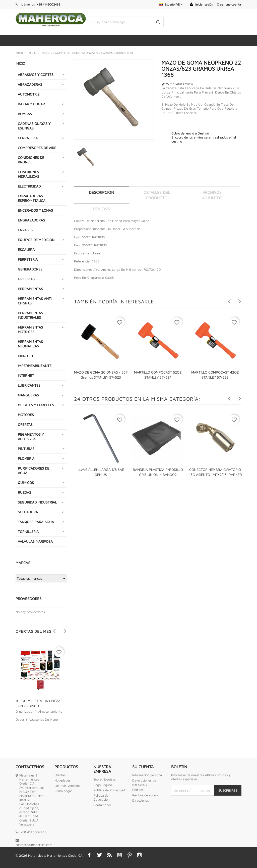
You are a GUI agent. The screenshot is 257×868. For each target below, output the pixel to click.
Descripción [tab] (102, 192)
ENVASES (25, 230)
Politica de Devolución (101, 797)
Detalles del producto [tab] (157, 195)
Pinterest (130, 855)
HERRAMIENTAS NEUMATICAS (30, 344)
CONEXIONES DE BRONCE (31, 160)
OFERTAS (25, 424)
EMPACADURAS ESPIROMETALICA (32, 198)
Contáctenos (102, 805)
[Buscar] (127, 22)
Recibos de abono (145, 795)
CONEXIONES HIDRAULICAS (28, 174)
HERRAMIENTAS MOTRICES (30, 329)
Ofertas (60, 775)
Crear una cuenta (229, 4)
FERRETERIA (28, 259)
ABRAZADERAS (30, 84)
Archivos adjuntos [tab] (212, 195)
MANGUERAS (28, 395)
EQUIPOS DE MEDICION (36, 240)
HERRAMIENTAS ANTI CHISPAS (35, 301)
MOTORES (26, 415)
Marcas (23, 563)
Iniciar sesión (204, 4)
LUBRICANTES (29, 385)
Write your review (177, 84)
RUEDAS (24, 492)
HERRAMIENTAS (30, 289)
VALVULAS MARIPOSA (35, 541)
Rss (109, 855)
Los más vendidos (67, 786)
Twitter (99, 855)
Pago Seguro (103, 785)
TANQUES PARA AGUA (36, 522)
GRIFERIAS (26, 279)
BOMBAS (25, 114)
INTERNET (26, 375)
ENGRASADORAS (31, 220)
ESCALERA (26, 249)
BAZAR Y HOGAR (31, 104)
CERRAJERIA (28, 138)
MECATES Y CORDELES (36, 405)
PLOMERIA (26, 458)
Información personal (147, 775)
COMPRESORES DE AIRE (37, 148)
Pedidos (138, 790)
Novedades (62, 780)
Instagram (140, 855)
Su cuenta (143, 767)
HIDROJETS (27, 356)
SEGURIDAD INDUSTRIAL (37, 502)
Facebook (89, 855)
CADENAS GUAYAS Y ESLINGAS (34, 126)
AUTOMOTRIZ (29, 94)
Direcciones (141, 800)
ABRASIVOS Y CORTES (36, 75)
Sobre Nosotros (105, 779)
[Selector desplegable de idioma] (171, 4)
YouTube (119, 855)
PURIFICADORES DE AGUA (34, 470)
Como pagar (63, 791)
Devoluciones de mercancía (144, 782)
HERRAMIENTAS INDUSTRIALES (30, 315)
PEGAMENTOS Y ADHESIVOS (31, 437)
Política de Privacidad (109, 790)
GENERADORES (30, 269)
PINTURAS (26, 449)
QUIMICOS (26, 483)
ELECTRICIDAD (29, 186)
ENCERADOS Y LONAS (35, 210)
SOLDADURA (28, 512)
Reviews (102, 209)
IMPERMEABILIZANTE (35, 366)
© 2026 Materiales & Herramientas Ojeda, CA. (49, 855)
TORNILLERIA (28, 532)
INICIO (20, 63)
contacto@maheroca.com (34, 845)
